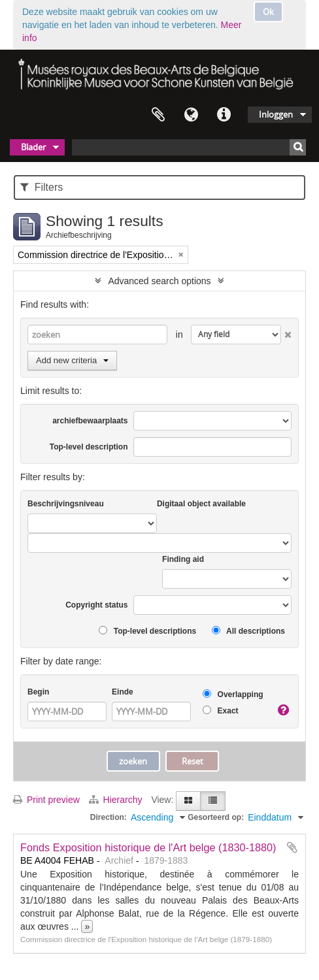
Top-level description (89, 447)
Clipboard (158, 115)
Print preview (46, 800)
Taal (191, 115)
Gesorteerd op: (216, 817)
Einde (123, 692)
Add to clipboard (292, 847)
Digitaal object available (201, 504)
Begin (38, 692)
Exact (220, 710)
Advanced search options (159, 281)
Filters (42, 187)
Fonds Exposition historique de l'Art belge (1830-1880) (148, 847)
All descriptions (248, 631)
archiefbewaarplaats (90, 421)
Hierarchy (117, 800)
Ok (268, 12)
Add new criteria (72, 360)
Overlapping (233, 694)
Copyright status (96, 605)
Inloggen (276, 114)
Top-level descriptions (147, 631)
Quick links (224, 115)
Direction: (109, 817)
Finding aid (183, 559)
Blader (33, 147)
